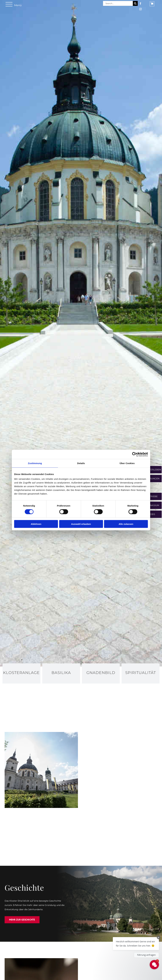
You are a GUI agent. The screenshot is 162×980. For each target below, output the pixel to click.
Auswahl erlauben (81, 524)
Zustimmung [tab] (35, 463)
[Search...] (118, 3)
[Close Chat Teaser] (159, 937)
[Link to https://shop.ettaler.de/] (152, 4)
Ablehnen (36, 524)
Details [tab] (81, 463)
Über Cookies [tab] (127, 463)
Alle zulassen (126, 524)
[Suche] (135, 3)
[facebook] (140, 4)
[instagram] (140, 9)
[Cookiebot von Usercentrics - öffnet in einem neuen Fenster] (134, 454)
